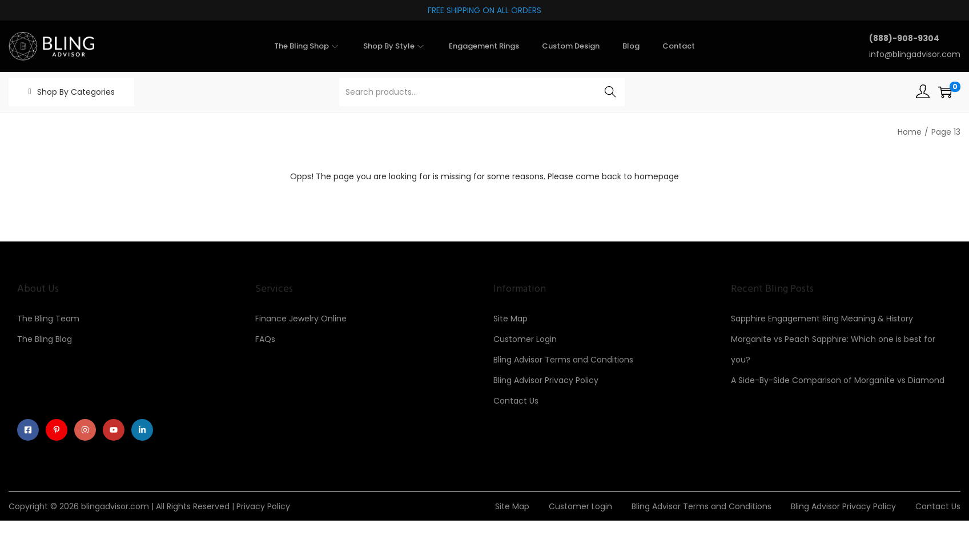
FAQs (265, 339)
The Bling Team (48, 319)
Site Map (510, 319)
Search (610, 92)
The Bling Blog (45, 339)
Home (910, 132)
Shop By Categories (76, 92)
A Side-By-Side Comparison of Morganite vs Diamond (838, 380)
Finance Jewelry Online (301, 319)
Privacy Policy (263, 509)
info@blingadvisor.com (915, 54)
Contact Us (516, 401)
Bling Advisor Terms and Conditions (563, 360)
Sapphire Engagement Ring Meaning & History (822, 319)
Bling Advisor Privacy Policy (546, 380)
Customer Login (525, 339)
